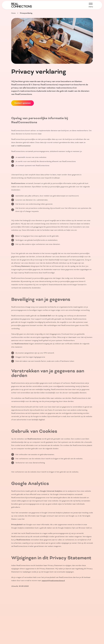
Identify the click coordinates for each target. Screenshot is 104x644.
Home (13, 13)
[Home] (22, 5)
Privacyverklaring (26, 13)
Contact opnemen (23, 103)
